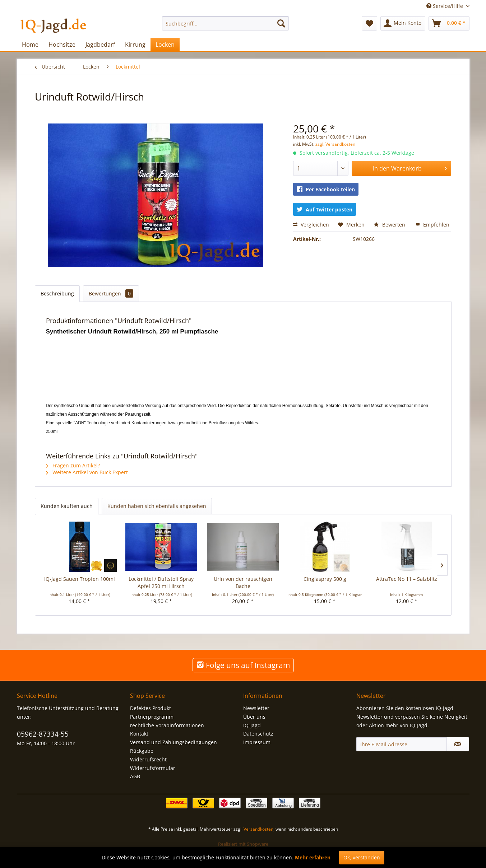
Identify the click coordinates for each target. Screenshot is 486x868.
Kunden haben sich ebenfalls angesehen (157, 506)
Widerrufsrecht (148, 759)
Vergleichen (311, 225)
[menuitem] (225, 23)
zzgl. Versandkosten (335, 144)
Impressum (257, 742)
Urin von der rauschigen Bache (243, 582)
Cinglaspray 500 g (325, 579)
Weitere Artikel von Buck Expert (87, 472)
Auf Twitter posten (325, 209)
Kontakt (139, 734)
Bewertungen (111, 293)
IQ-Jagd (252, 725)
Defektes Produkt (151, 708)
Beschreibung (57, 293)
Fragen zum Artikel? (73, 465)
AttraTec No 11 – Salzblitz (407, 579)
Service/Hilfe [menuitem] (445, 6)
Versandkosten (258, 829)
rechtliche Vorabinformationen (167, 725)
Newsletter (256, 708)
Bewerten (390, 225)
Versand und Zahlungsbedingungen (173, 742)
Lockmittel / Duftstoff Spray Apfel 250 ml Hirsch (161, 582)
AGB (135, 776)
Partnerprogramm (152, 717)
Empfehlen (432, 225)
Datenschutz (258, 734)
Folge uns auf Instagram (243, 665)
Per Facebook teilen (326, 189)
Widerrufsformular (153, 768)
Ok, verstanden (362, 857)
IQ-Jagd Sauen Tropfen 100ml (80, 579)
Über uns (254, 717)
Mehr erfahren (313, 857)
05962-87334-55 (43, 734)
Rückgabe (142, 751)
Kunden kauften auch (67, 506)
